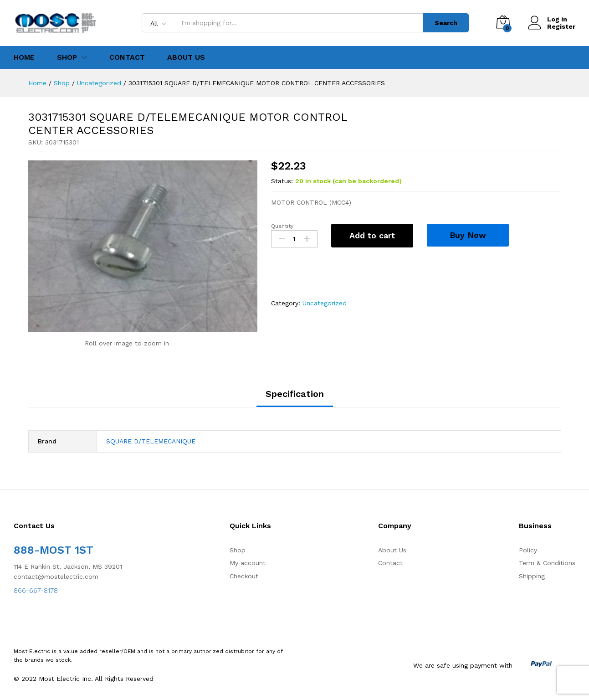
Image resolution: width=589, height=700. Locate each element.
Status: (282, 181)
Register (561, 26)
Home (24, 57)
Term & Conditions (547, 563)
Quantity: (283, 226)
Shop (238, 550)
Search (446, 23)
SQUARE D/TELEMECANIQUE (151, 441)
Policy (528, 550)
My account (248, 563)
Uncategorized (325, 303)
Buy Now (468, 235)
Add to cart (372, 235)
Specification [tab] (295, 394)
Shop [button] (67, 57)
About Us (186, 57)
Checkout (244, 576)
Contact (127, 57)
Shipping (532, 576)
